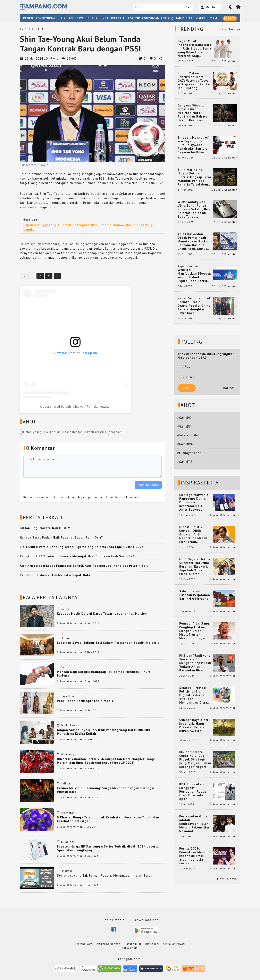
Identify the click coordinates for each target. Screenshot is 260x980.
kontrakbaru (96, 432)
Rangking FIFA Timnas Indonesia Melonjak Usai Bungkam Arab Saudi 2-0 (77, 556)
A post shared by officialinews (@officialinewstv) (75, 407)
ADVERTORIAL (46, 18)
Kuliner (65, 784)
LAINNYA (230, 18)
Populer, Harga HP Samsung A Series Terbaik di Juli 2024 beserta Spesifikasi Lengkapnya (108, 848)
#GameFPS (185, 462)
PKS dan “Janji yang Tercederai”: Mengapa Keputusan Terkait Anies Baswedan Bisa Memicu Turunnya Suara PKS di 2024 (195, 663)
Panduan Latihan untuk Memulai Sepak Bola (55, 575)
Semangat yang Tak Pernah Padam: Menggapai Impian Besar (104, 875)
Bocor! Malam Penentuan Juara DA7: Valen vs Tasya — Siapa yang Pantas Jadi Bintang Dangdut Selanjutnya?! (194, 81)
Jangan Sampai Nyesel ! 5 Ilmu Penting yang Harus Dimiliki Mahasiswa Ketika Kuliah (103, 732)
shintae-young (32, 432)
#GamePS (184, 426)
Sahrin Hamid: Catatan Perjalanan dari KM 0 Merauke (195, 595)
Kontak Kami (130, 948)
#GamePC (184, 418)
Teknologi (67, 842)
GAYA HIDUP (85, 18)
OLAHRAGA (36, 29)
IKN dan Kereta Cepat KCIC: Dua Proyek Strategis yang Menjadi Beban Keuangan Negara (195, 759)
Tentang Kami (84, 944)
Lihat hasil (229, 388)
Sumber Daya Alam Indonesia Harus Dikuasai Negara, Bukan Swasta (194, 725)
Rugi (186, 366)
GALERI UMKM (207, 18)
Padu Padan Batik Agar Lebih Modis (85, 701)
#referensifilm (188, 435)
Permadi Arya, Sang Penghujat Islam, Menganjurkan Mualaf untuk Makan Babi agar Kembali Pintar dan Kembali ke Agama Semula (194, 631)
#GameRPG (185, 444)
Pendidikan (68, 725)
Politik (65, 609)
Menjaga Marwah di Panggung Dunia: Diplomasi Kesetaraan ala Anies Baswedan (195, 502)
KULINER (102, 18)
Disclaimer (152, 944)
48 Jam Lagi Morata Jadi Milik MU (46, 528)
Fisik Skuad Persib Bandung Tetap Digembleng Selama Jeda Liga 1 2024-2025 (82, 547)
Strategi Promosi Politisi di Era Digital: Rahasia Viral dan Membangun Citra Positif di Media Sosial (193, 695)
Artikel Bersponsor (109, 944)
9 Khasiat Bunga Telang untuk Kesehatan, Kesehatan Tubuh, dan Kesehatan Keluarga (108, 819)
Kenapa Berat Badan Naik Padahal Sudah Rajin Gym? (61, 537)
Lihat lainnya (230, 29)
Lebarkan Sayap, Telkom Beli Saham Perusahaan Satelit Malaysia (108, 643)
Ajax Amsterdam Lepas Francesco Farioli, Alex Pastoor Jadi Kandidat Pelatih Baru (84, 566)
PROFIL (28, 18)
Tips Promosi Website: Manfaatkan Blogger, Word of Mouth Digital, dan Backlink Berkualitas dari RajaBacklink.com (194, 274)
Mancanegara (70, 754)
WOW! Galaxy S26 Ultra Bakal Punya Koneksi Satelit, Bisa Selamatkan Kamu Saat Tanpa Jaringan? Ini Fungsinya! (194, 209)
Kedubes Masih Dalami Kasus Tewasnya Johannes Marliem (102, 614)
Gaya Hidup (68, 696)
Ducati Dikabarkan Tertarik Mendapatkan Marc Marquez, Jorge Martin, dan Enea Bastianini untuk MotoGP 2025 (106, 761)
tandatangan (74, 432)
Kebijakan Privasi (174, 944)
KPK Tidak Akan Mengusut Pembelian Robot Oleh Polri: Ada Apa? (193, 792)
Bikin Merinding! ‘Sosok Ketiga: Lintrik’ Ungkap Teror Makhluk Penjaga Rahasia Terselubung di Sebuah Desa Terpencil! (194, 177)
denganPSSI (117, 432)
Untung (188, 377)
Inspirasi (66, 871)
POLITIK (134, 18)
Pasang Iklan (133, 944)
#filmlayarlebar (189, 453)
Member (209, 7)
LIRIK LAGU (66, 18)
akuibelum (53, 432)
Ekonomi (66, 638)
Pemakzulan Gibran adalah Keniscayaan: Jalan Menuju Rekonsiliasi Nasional (195, 824)
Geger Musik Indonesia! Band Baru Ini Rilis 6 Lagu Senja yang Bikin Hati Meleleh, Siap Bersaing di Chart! (194, 49)
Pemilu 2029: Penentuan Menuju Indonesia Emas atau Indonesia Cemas (194, 856)
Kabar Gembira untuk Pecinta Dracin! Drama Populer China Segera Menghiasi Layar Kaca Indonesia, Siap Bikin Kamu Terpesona (194, 306)
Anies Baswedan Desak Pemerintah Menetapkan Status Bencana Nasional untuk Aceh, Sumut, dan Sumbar (193, 241)
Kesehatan (68, 813)
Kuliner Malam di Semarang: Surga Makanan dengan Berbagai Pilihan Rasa (106, 790)
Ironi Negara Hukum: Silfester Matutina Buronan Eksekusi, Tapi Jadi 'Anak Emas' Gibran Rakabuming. (195, 567)
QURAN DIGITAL (183, 18)
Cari (188, 7)
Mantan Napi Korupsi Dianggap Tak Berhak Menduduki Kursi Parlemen (104, 674)
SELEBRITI (118, 18)
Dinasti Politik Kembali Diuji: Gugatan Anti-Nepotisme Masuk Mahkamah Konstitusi (193, 534)
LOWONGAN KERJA (156, 18)
